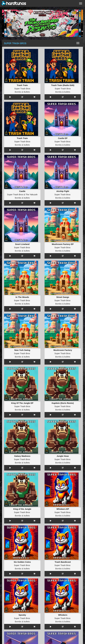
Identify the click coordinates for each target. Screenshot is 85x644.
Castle (22, 191)
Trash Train (22, 85)
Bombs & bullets (63, 92)
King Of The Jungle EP (22, 403)
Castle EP (63, 138)
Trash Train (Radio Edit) (63, 85)
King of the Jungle (22, 509)
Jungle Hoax (63, 456)
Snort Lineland (22, 244)
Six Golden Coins (22, 562)
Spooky (22, 615)
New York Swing (22, 350)
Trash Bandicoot (63, 562)
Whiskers (63, 615)
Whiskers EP (63, 509)
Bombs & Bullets (22, 92)
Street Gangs (63, 297)
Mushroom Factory (63, 350)
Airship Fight (63, 191)
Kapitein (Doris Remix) (63, 403)
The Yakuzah (31, 194)
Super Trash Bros (22, 89)
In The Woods (22, 297)
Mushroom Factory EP (63, 244)
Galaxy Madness (22, 456)
